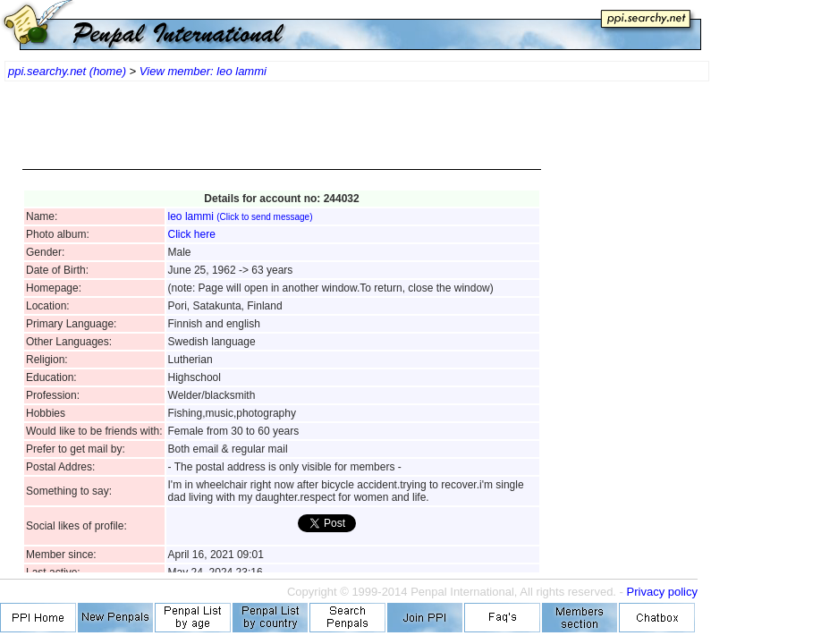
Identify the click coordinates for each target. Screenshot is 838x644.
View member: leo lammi (203, 71)
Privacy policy (662, 592)
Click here (192, 234)
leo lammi (241, 216)
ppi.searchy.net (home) (67, 71)
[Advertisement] (282, 134)
